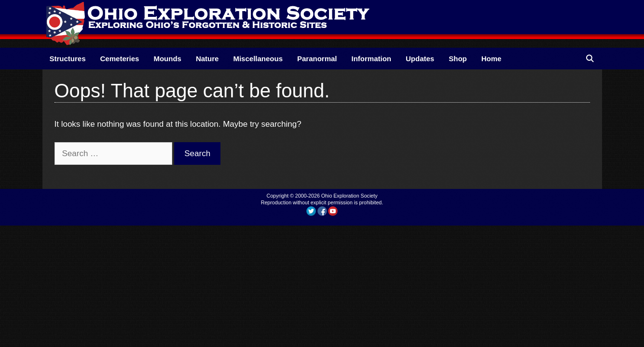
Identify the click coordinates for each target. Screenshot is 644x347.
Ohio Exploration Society (349, 196)
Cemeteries (120, 59)
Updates (420, 59)
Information (372, 59)
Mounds (167, 59)
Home (492, 59)
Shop (458, 59)
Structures (68, 59)
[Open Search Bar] (590, 59)
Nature (207, 59)
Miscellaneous (258, 59)
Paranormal (317, 59)
